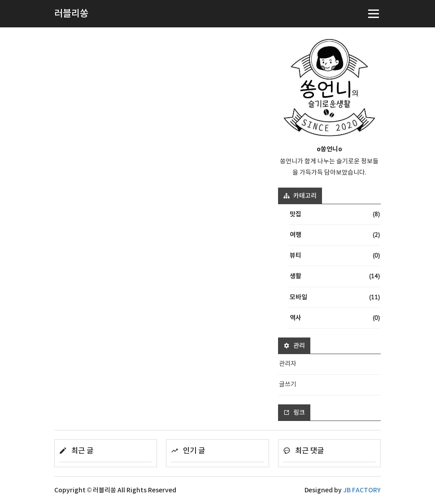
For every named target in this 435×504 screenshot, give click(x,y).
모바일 (335, 297)
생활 (335, 276)
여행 (335, 235)
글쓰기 (288, 385)
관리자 (288, 364)
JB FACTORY (362, 490)
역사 (335, 318)
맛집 (335, 214)
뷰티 (335, 256)
